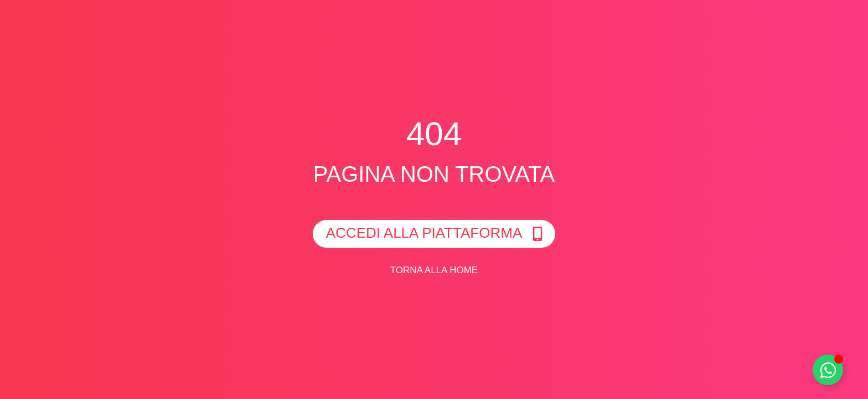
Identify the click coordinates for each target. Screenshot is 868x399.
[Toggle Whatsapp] (828, 370)
